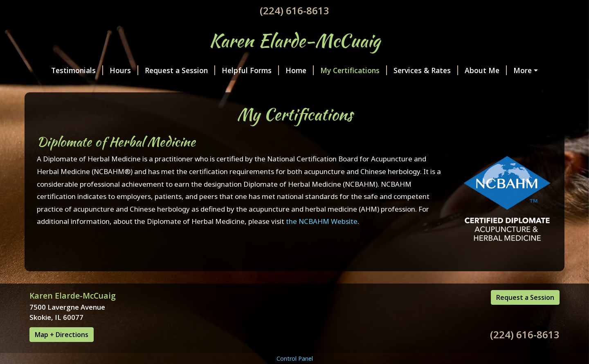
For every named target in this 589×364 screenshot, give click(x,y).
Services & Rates (411, 70)
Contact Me (56, 88)
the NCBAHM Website (322, 239)
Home (284, 70)
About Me (471, 70)
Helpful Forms (235, 70)
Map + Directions (62, 352)
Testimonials (62, 70)
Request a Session (165, 70)
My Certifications (338, 70)
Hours (109, 70)
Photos (514, 70)
